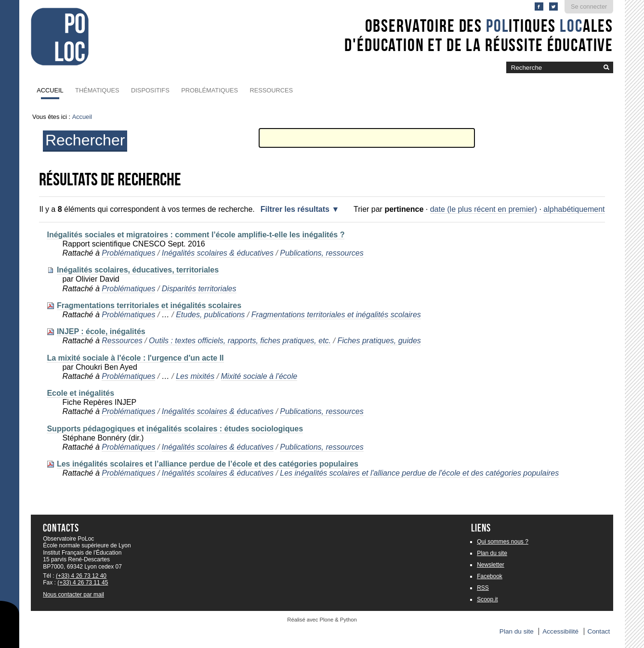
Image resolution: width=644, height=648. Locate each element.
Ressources (271, 90)
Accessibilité (560, 631)
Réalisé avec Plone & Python (322, 620)
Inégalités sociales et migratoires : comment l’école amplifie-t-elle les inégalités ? (196, 235)
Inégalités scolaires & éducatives (218, 253)
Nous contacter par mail (73, 595)
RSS (483, 588)
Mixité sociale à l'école (259, 376)
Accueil (50, 90)
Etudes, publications (210, 315)
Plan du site (492, 553)
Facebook (490, 576)
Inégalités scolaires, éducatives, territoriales (138, 270)
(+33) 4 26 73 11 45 (83, 583)
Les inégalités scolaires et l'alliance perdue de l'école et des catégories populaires (419, 473)
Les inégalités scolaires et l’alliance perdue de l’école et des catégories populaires (208, 464)
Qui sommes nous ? (503, 542)
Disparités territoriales (199, 289)
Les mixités (195, 376)
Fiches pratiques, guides (379, 341)
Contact (598, 631)
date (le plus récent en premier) (484, 209)
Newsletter (491, 565)
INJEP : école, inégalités (101, 331)
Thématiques (97, 90)
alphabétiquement (574, 209)
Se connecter (589, 6)
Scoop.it (487, 599)
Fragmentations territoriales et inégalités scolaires (149, 305)
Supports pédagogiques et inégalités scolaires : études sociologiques (175, 429)
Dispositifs (150, 90)
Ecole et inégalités (80, 393)
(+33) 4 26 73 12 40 (81, 576)
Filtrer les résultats (295, 209)
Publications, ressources (322, 253)
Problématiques (210, 90)
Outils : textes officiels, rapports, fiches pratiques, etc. (240, 341)
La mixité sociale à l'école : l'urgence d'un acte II (135, 358)
